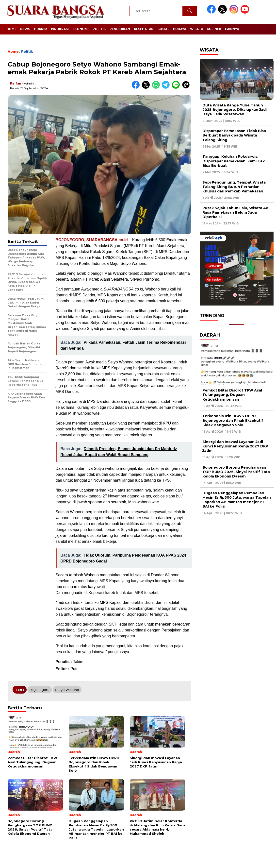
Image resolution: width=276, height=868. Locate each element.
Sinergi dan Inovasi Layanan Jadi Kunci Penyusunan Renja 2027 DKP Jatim (235, 446)
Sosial (163, 29)
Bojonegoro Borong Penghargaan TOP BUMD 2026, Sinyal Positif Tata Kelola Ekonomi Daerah (236, 472)
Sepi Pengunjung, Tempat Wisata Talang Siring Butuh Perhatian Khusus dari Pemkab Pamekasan (234, 187)
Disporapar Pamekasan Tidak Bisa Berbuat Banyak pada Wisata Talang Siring (234, 135)
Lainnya (232, 29)
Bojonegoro (40, 690)
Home (11, 29)
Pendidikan (120, 29)
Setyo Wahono (67, 690)
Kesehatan (144, 29)
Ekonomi (81, 29)
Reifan (16, 83)
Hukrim (41, 29)
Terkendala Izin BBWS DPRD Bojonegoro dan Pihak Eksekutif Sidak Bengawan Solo (233, 420)
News (25, 29)
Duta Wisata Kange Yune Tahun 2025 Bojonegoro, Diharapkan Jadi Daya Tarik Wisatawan (235, 110)
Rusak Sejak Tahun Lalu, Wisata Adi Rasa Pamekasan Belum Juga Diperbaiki (236, 212)
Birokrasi (60, 29)
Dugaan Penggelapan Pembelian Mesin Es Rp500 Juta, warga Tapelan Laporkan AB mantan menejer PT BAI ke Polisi (237, 500)
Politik (99, 29)
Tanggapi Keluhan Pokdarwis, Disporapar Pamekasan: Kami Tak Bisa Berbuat (234, 161)
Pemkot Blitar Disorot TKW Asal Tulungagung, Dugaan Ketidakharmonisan (232, 395)
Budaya (180, 29)
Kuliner (214, 29)
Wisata (197, 29)
